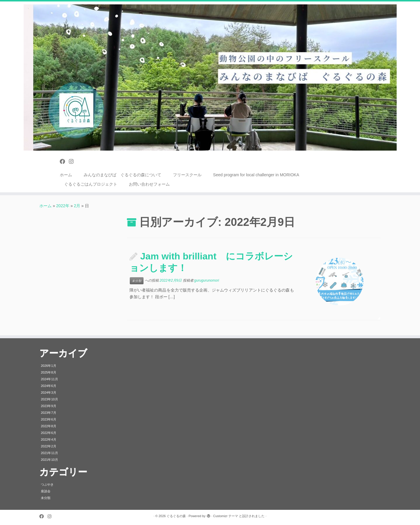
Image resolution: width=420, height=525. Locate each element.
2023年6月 (49, 419)
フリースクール (187, 175)
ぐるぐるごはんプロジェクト (91, 184)
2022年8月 (49, 426)
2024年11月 (49, 379)
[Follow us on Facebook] (64, 162)
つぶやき (47, 484)
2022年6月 (49, 433)
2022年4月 (49, 439)
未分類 (137, 281)
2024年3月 (49, 393)
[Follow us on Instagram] (73, 162)
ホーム (66, 175)
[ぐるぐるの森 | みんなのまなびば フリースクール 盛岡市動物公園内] (210, 77)
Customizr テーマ (226, 516)
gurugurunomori (207, 280)
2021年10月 (49, 460)
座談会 (46, 491)
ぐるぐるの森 (176, 516)
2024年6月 (49, 386)
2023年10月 (49, 399)
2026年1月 (49, 366)
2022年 (63, 206)
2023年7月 (49, 413)
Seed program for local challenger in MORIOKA (256, 175)
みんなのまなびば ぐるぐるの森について (123, 175)
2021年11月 (49, 453)
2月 (77, 206)
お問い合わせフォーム (149, 184)
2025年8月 (49, 372)
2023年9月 (49, 406)
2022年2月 (49, 446)
